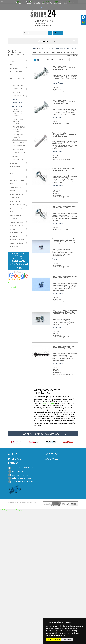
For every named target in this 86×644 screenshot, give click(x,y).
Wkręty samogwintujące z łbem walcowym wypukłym (19, 119)
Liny (12, 184)
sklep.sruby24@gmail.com (20, 475)
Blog (11, 282)
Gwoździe (14, 170)
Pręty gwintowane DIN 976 (19, 73)
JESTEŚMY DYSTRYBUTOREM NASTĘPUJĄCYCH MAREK (43, 434)
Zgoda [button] (49, 639)
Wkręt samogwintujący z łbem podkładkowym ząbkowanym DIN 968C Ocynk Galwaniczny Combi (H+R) (65, 241)
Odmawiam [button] (56, 639)
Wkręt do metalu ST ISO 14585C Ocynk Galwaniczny (65, 277)
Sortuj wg (50, 59)
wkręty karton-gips (19, 146)
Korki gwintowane (17, 177)
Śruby (12, 61)
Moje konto (51, 454)
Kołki (12, 173)
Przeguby (14, 212)
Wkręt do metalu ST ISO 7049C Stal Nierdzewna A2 (64, 207)
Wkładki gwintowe (17, 226)
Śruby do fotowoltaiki (15, 165)
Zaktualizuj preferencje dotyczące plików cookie (15, 510)
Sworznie (14, 191)
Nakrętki (14, 65)
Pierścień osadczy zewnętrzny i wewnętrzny (17, 198)
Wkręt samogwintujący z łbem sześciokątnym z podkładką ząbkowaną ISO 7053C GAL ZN (65, 312)
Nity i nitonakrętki (17, 78)
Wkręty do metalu (18, 85)
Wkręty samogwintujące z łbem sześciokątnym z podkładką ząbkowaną (20, 136)
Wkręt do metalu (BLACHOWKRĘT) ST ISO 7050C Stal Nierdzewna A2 (64, 102)
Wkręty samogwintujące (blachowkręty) (17, 103)
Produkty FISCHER (17, 208)
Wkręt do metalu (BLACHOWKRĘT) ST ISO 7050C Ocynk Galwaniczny (64, 68)
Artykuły (14, 287)
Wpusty (13, 229)
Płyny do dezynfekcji (18, 205)
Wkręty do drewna (18, 96)
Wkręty (13, 82)
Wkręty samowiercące (19, 142)
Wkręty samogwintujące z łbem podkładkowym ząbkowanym (20, 127)
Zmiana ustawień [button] (67, 639)
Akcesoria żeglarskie (18, 180)
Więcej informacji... (58, 83)
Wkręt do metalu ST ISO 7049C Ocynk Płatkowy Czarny (64, 347)
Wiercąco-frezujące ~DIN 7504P (18, 154)
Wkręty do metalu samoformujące (18, 91)
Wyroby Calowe (16, 233)
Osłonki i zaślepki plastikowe (17, 245)
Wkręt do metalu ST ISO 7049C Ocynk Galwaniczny (64, 170)
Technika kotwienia (18, 222)
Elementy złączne (17, 240)
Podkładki (14, 68)
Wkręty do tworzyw (19, 149)
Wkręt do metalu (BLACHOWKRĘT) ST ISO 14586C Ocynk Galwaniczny (64, 134)
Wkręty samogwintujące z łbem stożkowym (19, 111)
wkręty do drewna (48, 403)
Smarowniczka (16, 187)
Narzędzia (14, 236)
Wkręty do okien (18, 160)
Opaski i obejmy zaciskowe (16, 217)
